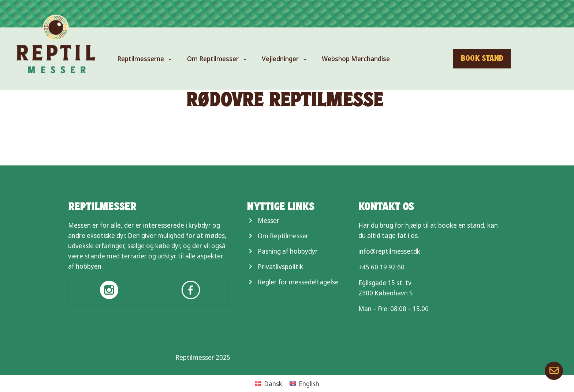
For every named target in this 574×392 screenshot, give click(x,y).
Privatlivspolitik (280, 266)
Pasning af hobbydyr (288, 251)
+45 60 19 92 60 (381, 267)
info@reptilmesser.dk (389, 251)
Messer (269, 220)
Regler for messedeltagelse (298, 282)
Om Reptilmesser (283, 236)
